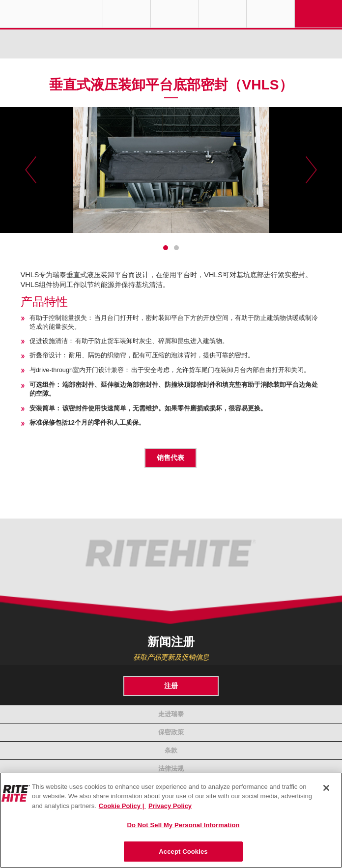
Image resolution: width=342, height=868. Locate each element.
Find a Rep (174, 14)
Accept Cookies (183, 852)
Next (311, 170)
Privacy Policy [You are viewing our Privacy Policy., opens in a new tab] (170, 806)
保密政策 (171, 732)
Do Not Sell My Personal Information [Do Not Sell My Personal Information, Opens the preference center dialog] (183, 825)
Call (223, 14)
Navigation (318, 14)
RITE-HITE (51, 14)
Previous (31, 170)
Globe (127, 14)
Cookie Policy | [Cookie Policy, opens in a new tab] (122, 806)
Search (270, 14)
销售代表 (171, 458)
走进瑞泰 (171, 714)
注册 (171, 686)
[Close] (326, 788)
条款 (171, 750)
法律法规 (171, 768)
